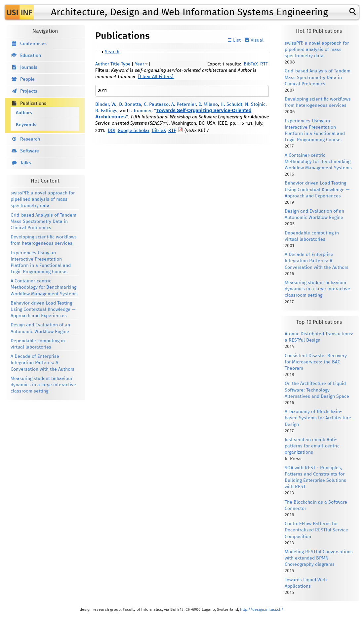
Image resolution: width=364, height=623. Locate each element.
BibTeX (251, 64)
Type (126, 64)
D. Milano (208, 104)
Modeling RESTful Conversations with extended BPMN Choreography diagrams (319, 558)
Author (102, 64)
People (27, 79)
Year (140, 64)
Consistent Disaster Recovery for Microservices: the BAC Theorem (316, 362)
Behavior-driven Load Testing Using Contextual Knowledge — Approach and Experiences (43, 310)
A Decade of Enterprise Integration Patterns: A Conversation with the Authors (42, 363)
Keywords (26, 125)
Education (31, 56)
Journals (29, 67)
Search (112, 52)
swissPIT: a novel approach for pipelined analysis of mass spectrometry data (43, 199)
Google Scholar (134, 131)
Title (115, 64)
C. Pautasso (156, 104)
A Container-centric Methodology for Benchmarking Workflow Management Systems (44, 287)
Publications (33, 104)
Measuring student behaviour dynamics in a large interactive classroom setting (43, 385)
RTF (264, 64)
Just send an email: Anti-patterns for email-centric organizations (312, 446)
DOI (112, 131)
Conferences (33, 44)
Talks (26, 163)
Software (30, 151)
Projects (29, 91)
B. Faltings (106, 111)
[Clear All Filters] (156, 77)
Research (30, 139)
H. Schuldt (231, 104)
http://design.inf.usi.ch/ (262, 610)
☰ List (234, 40)
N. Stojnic (255, 104)
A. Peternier (183, 104)
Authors (24, 113)
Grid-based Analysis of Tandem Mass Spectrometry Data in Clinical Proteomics (43, 222)
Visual (254, 40)
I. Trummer (140, 111)
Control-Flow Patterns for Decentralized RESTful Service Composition (316, 530)
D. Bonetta (130, 104)
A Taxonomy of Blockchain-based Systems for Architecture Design (318, 418)
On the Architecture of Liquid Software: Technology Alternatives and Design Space (317, 390)
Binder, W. (106, 104)
